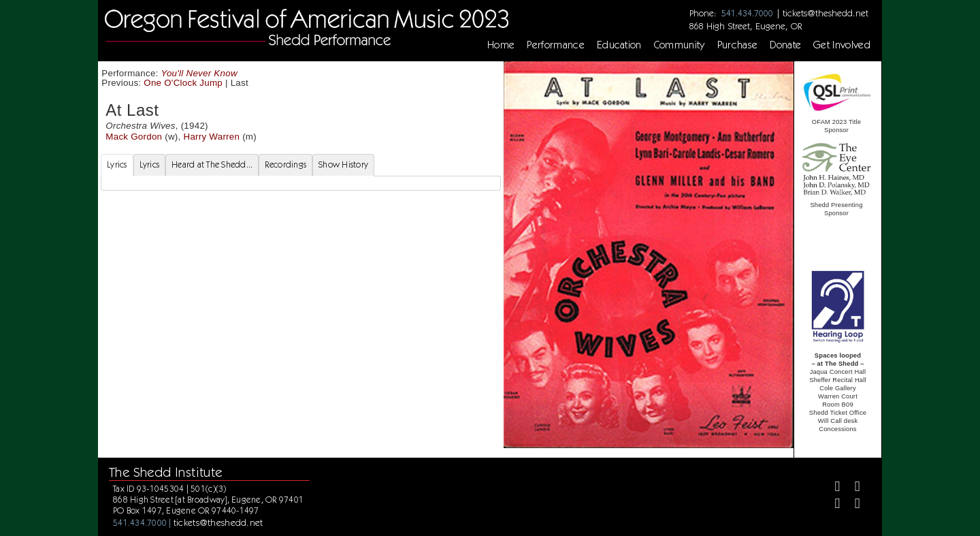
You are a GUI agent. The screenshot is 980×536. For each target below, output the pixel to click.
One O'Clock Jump (183, 83)
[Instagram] (832, 505)
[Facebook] (832, 488)
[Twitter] (852, 488)
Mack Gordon (134, 137)
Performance (556, 45)
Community (680, 45)
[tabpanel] (301, 183)
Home (501, 45)
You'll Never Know (199, 73)
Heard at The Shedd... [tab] (212, 164)
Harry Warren (211, 137)
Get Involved (842, 45)
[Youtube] (852, 505)
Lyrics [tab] (117, 164)
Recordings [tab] (285, 164)
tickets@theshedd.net (826, 13)
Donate (785, 45)
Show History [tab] (343, 164)
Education (619, 45)
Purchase (738, 45)
